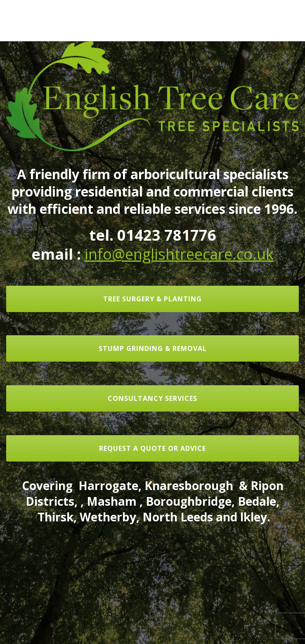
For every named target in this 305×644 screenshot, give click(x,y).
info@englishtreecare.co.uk (179, 254)
